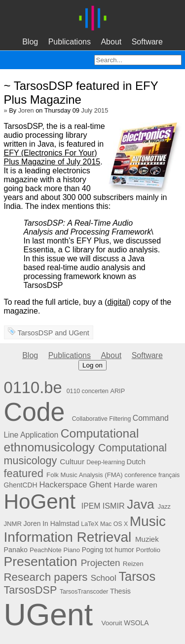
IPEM (91, 506)
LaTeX (90, 524)
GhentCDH (21, 485)
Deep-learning (106, 462)
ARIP (117, 391)
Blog (30, 42)
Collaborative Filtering (102, 419)
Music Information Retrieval (85, 529)
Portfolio (148, 550)
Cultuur (72, 462)
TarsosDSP (35, 333)
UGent (79, 333)
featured (24, 473)
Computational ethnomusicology (72, 440)
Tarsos (137, 576)
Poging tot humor (108, 550)
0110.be (33, 387)
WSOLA (136, 623)
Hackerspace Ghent (75, 485)
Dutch (136, 462)
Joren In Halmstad (52, 523)
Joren (26, 110)
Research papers (46, 577)
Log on (92, 365)
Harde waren (136, 485)
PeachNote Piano (55, 550)
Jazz (164, 506)
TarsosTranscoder (84, 592)
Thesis (120, 591)
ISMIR (114, 506)
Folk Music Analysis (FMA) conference (101, 475)
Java (140, 504)
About (111, 42)
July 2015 (95, 110)
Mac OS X (114, 524)
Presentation (41, 562)
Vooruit (112, 623)
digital (117, 302)
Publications (70, 42)
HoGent (40, 502)
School (104, 578)
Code (35, 412)
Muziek (147, 539)
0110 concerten (88, 391)
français (169, 475)
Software (147, 42)
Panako (16, 550)
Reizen (133, 564)
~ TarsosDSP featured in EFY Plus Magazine (81, 93)
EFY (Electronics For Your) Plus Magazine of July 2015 (52, 157)
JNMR (13, 524)
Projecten (101, 563)
